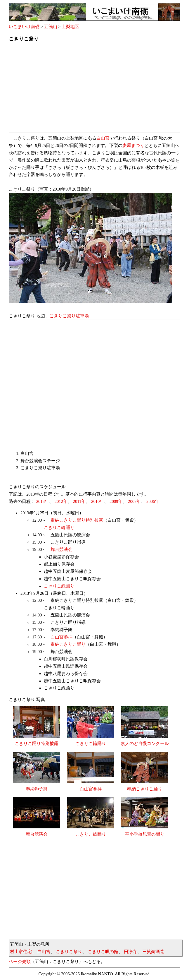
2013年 (43, 501)
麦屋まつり (133, 145)
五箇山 (51, 27)
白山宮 (103, 138)
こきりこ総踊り (59, 586)
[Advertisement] (95, 89)
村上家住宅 (21, 952)
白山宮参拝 (61, 637)
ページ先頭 (20, 962)
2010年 (98, 501)
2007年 (134, 501)
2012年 (61, 501)
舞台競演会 (61, 549)
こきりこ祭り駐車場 (69, 316)
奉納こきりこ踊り (68, 644)
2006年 (153, 501)
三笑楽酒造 (153, 952)
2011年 (79, 501)
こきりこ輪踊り (59, 527)
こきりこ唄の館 (103, 952)
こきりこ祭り (69, 952)
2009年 (116, 501)
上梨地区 (70, 27)
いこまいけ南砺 (24, 27)
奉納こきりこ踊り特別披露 (77, 520)
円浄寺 (130, 952)
